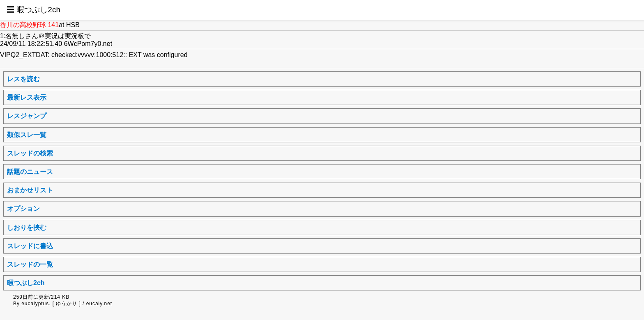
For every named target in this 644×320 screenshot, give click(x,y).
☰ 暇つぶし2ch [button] (33, 10)
